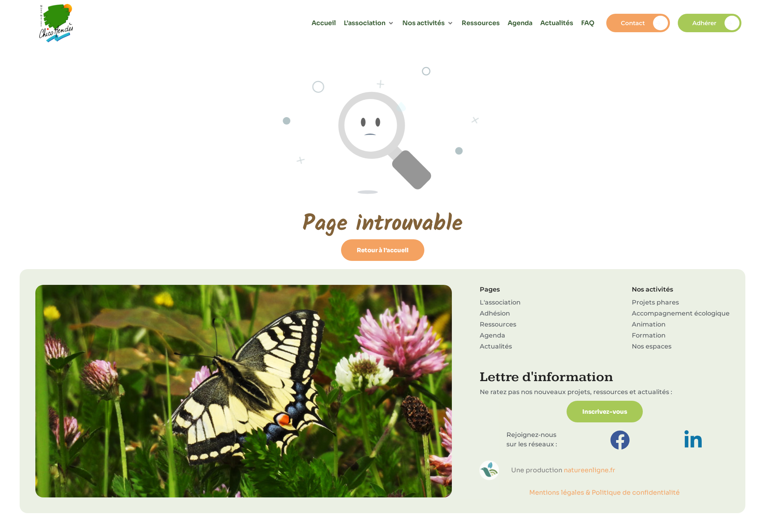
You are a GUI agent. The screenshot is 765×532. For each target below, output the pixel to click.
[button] (369, 23)
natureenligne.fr (590, 470)
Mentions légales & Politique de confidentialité (604, 493)
